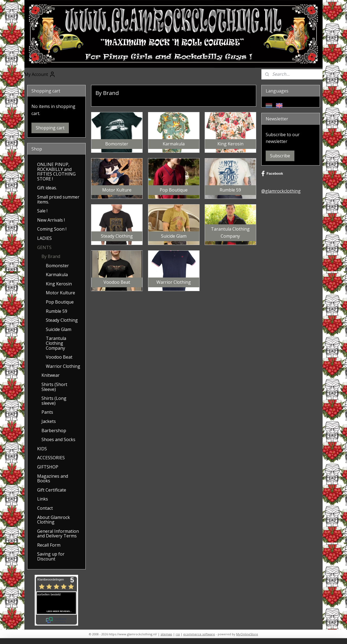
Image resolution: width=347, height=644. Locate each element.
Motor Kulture (60, 293)
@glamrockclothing (281, 191)
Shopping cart (50, 128)
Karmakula (57, 275)
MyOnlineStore (247, 634)
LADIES (44, 238)
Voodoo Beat (59, 357)
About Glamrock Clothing (54, 520)
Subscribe (280, 156)
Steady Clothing (62, 320)
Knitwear (51, 375)
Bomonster (57, 266)
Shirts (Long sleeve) (54, 401)
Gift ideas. (47, 188)
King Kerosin (59, 284)
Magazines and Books (53, 479)
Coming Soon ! (52, 229)
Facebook (272, 174)
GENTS (44, 247)
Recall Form (49, 545)
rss (178, 634)
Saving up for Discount (51, 556)
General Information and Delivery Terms (58, 534)
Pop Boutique (60, 302)
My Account (40, 74)
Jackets (49, 421)
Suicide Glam (59, 329)
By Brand (51, 256)
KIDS (42, 449)
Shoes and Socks (58, 439)
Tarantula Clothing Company (56, 343)
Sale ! (42, 211)
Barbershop (54, 431)
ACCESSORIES (51, 458)
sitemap (166, 634)
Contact (45, 508)
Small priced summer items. (58, 199)
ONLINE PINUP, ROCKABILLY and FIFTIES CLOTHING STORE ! (56, 172)
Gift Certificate (52, 490)
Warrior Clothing (63, 366)
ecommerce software (199, 634)
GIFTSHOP (48, 467)
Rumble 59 (57, 311)
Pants (47, 412)
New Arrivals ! (51, 220)
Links (43, 499)
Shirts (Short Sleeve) (54, 387)
